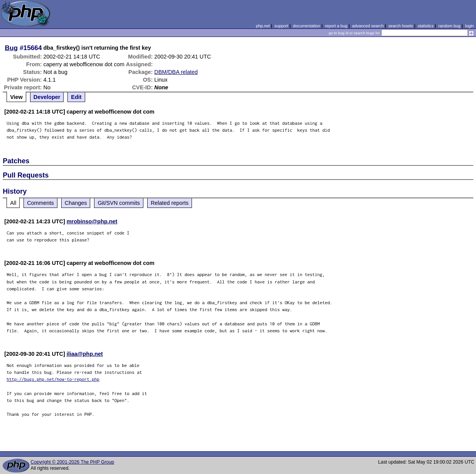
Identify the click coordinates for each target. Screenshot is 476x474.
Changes (76, 203)
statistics (426, 26)
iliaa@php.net (85, 354)
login (470, 26)
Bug (12, 48)
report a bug (336, 26)
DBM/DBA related (176, 72)
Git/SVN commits (119, 203)
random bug (449, 26)
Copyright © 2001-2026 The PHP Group (72, 462)
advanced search (368, 26)
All (13, 203)
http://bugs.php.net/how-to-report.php (53, 379)
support (281, 26)
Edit (76, 97)
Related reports (170, 203)
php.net (263, 26)
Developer (47, 97)
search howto (400, 26)
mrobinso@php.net (92, 221)
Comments (40, 203)
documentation (307, 26)
